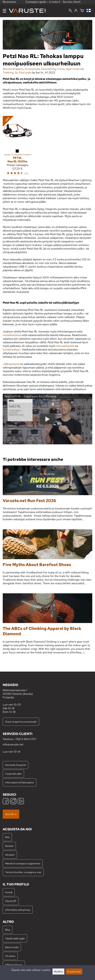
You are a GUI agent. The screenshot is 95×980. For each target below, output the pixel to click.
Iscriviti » (11, 814)
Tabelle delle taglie (15, 938)
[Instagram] (13, 802)
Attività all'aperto (13, 69)
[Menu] (4, 11)
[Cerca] (70, 11)
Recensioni (9, 3)
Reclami (9, 846)
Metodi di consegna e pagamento (23, 863)
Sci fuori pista (23, 73)
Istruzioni (10, 855)
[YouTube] (21, 802)
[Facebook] (6, 802)
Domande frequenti (16, 765)
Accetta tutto (74, 972)
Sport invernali (75, 69)
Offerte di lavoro (14, 965)
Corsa (61, 69)
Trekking (8, 73)
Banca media (12, 947)
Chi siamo (10, 956)
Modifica (58, 972)
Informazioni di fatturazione (20, 782)
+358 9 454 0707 (25, 739)
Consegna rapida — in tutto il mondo (43, 4)
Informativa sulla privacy (18, 910)
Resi (7, 837)
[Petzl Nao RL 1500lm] (17, 131)
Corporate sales (13, 774)
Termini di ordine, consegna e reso (23, 872)
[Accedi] (76, 11)
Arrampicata (32, 69)
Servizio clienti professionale (72, 4)
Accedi (9, 892)
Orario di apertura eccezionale (21, 722)
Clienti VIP (11, 901)
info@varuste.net (13, 744)
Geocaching (49, 69)
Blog (8, 930)
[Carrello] (82, 11)
